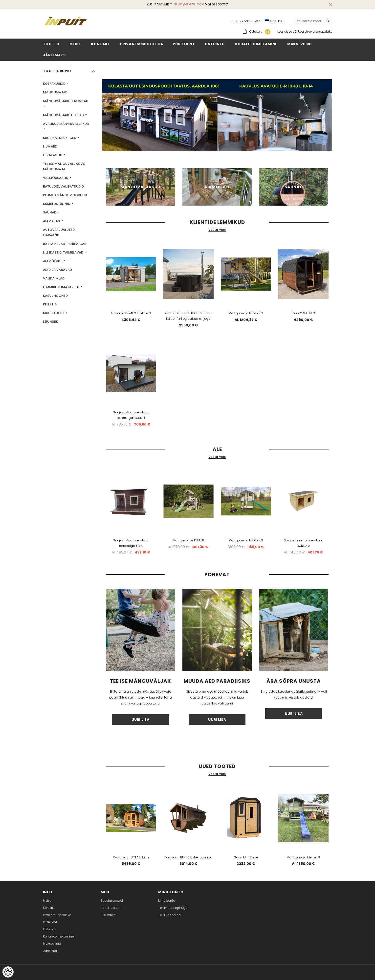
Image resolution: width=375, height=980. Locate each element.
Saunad (50, 212)
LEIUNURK (51, 322)
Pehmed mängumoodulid (65, 195)
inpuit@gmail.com (189, 4)
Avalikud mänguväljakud (66, 124)
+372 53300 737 (248, 21)
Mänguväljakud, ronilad (66, 101)
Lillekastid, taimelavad (64, 252)
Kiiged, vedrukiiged (60, 138)
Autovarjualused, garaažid (59, 232)
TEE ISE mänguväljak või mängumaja (65, 166)
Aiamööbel (53, 261)
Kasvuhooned (55, 296)
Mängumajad (55, 92)
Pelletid (50, 304)
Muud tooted (55, 313)
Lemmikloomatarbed (62, 287)
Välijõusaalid (56, 178)
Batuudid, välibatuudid (63, 186)
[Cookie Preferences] (8, 972)
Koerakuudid (55, 84)
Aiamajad (52, 221)
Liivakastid (53, 155)
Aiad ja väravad (57, 270)
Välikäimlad (54, 278)
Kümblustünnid (57, 204)
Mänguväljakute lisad (64, 115)
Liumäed (50, 146)
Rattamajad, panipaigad (65, 244)
